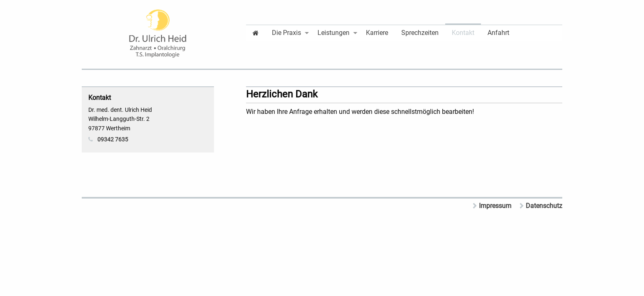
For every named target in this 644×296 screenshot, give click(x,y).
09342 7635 (113, 139)
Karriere (377, 33)
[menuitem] (256, 32)
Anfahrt (498, 33)
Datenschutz (544, 206)
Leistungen (333, 33)
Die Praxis (286, 33)
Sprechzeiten (420, 33)
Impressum (495, 206)
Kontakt (463, 33)
